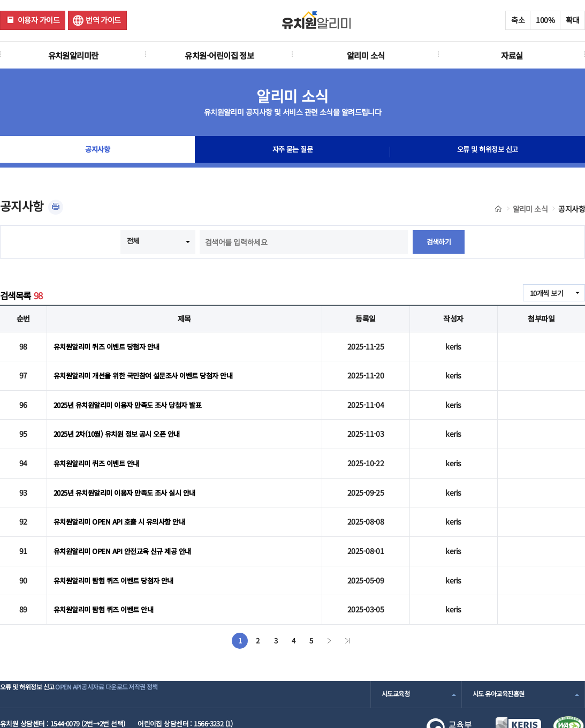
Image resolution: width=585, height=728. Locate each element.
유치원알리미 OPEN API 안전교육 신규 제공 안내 (127, 527)
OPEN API (88, 662)
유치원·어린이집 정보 (219, 55)
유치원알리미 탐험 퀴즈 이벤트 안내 (107, 579)
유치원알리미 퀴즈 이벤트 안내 (100, 449)
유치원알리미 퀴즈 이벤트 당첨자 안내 (111, 345)
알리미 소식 (366, 55)
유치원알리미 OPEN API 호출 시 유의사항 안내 (124, 500)
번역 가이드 (103, 20)
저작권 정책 (196, 662)
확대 (572, 20)
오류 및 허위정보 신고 (487, 152)
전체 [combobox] (132, 241)
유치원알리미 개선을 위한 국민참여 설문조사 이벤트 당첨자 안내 (150, 370)
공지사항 (97, 152)
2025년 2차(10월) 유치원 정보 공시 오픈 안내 (122, 422)
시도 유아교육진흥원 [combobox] (501, 662)
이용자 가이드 (39, 20)
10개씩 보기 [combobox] (545, 293)
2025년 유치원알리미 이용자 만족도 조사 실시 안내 (130, 475)
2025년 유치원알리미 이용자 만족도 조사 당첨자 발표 (134, 397)
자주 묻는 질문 (293, 152)
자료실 (512, 55)
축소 (518, 20)
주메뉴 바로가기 (0, 0)
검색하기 (439, 242)
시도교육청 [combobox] (397, 662)
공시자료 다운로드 (141, 662)
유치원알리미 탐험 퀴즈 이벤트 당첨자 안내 (118, 552)
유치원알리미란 (73, 55)
